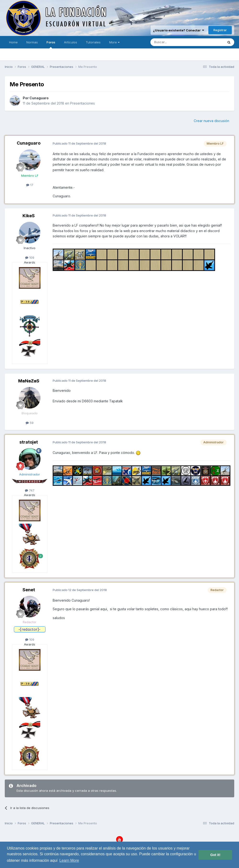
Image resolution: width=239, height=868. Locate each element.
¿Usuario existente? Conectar (179, 30)
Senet (29, 590)
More (114, 42)
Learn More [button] (69, 860)
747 (30, 490)
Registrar (220, 30)
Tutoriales (93, 42)
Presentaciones (83, 103)
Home (13, 42)
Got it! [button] (215, 855)
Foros (51, 44)
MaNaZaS (29, 381)
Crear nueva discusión (211, 121)
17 (30, 185)
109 (30, 258)
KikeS (29, 216)
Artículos (71, 42)
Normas (32, 42)
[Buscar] (172, 42)
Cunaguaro (39, 98)
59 (30, 423)
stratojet (29, 442)
